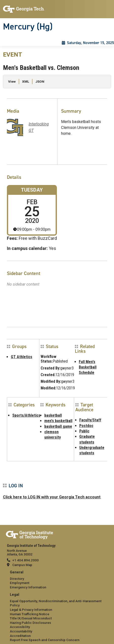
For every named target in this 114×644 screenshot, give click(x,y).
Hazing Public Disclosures (30, 623)
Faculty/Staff (90, 420)
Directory (17, 579)
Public (84, 431)
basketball (53, 415)
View (12, 81)
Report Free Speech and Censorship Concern (45, 640)
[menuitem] (57, 580)
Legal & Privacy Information (31, 610)
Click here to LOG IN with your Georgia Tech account (52, 497)
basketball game (58, 426)
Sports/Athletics (26, 415)
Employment (20, 583)
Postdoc (86, 426)
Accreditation (20, 636)
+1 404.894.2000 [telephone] (25, 560)
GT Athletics (22, 357)
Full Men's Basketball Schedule (88, 367)
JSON (40, 81)
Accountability (21, 631)
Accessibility (20, 627)
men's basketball (58, 421)
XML (26, 81)
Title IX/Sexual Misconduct (31, 618)
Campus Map (22, 565)
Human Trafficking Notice (30, 614)
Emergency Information (28, 587)
